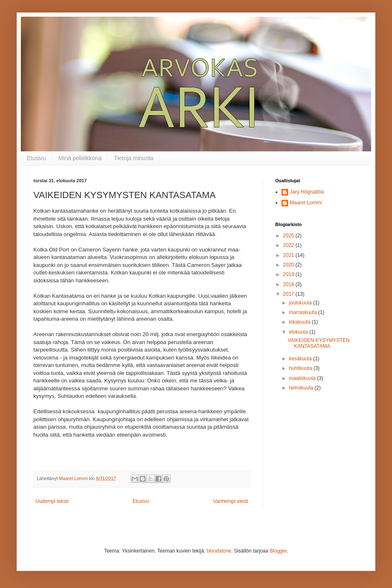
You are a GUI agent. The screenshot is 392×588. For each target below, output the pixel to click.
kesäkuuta (301, 359)
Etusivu (36, 158)
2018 (289, 284)
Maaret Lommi (306, 203)
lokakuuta (300, 322)
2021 (289, 255)
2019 (289, 274)
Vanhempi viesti (231, 501)
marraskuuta (304, 312)
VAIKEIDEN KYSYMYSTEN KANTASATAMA (319, 343)
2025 (289, 236)
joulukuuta (301, 303)
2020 (289, 265)
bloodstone (219, 551)
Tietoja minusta (133, 158)
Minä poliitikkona (80, 158)
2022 (289, 245)
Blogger (278, 551)
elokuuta (299, 332)
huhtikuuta (301, 368)
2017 (289, 294)
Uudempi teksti (52, 501)
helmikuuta (302, 388)
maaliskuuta (303, 378)
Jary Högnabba (307, 192)
